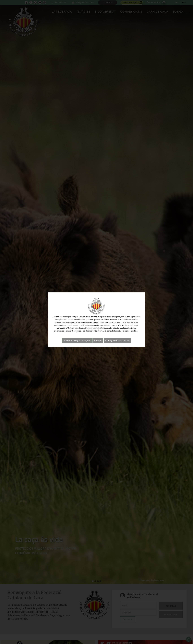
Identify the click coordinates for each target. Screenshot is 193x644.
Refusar (98, 335)
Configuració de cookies (117, 335)
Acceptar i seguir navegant (77, 335)
